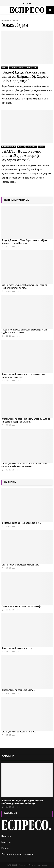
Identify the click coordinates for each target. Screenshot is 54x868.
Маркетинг (7, 842)
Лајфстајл (21, 147)
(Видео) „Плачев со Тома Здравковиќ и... (21, 523)
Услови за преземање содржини (17, 854)
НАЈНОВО (10, 482)
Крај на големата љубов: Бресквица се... (21, 565)
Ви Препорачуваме (16, 68)
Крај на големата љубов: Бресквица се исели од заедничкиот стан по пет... (24, 286)
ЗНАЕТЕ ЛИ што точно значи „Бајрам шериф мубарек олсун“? (21, 156)
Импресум (6, 836)
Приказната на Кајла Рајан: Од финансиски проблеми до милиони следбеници (22, 802)
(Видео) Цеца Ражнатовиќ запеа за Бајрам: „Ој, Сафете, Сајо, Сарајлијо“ (25, 76)
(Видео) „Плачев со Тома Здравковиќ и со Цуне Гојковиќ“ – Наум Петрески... (24, 242)
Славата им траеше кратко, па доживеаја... (22, 606)
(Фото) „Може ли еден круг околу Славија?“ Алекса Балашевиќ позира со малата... (26, 420)
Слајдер (28, 68)
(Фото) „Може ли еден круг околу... (18, 690)
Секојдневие (32, 147)
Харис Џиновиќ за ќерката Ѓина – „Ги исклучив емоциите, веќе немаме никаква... (24, 465)
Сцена (35, 68)
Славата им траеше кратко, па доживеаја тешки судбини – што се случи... (24, 331)
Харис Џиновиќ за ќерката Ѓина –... (19, 732)
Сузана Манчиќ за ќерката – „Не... (18, 648)
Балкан (5, 68)
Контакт (5, 848)
